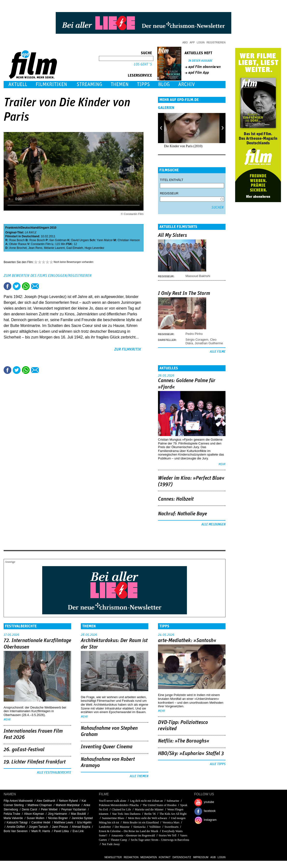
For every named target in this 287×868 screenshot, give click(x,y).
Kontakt (165, 857)
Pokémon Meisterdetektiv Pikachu (119, 805)
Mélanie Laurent (54, 248)
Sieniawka (139, 827)
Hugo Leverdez (94, 248)
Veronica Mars (171, 822)
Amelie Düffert (16, 827)
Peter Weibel (49, 809)
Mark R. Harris (41, 831)
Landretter (105, 827)
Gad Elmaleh (75, 248)
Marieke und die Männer (149, 809)
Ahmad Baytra (81, 827)
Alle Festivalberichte (54, 773)
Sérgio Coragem (197, 340)
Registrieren (216, 42)
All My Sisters (172, 235)
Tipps (143, 84)
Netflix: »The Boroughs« (184, 741)
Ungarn (44, 228)
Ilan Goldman (58, 240)
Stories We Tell (167, 835)
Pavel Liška (61, 831)
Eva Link (78, 831)
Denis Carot (29, 809)
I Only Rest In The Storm (184, 293)
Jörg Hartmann (57, 814)
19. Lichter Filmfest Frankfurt (35, 762)
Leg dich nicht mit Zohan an (146, 801)
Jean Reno (35, 248)
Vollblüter (155, 827)
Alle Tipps (218, 764)
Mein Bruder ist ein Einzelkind (141, 822)
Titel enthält (172, 180)
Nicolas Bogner (58, 818)
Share (26, 286)
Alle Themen (139, 776)
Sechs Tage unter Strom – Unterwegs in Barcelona (160, 840)
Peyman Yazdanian (74, 809)
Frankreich (13, 228)
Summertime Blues (113, 818)
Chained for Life (121, 809)
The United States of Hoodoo (160, 805)
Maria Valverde (13, 818)
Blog (164, 84)
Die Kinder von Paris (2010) (183, 146)
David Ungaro (80, 240)
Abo (185, 42)
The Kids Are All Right (173, 814)
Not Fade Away (111, 844)
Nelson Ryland (68, 801)
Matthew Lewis (64, 822)
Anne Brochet (18, 248)
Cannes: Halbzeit (176, 499)
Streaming (89, 84)
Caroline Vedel (41, 822)
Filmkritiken (51, 84)
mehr (222, 464)
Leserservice (140, 75)
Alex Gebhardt (46, 801)
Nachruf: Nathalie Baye (182, 514)
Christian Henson (129, 240)
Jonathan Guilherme (209, 343)
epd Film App (199, 73)
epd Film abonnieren (205, 67)
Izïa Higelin (84, 822)
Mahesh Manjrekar (68, 805)
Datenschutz (182, 857)
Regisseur (169, 193)
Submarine (173, 801)
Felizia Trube (12, 814)
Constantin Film (41, 244)
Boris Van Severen (16, 831)
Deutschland (30, 228)
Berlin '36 (150, 814)
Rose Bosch (17, 240)
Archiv (187, 84)
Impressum (201, 857)
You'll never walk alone (113, 801)
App (192, 42)
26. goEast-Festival (24, 750)
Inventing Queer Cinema (107, 747)
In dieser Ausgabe (200, 61)
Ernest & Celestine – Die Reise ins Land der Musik (129, 831)
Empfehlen (35, 286)
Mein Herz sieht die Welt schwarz (148, 818)
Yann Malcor (105, 240)
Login (201, 42)
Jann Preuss (60, 827)
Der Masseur (122, 827)
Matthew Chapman (40, 805)
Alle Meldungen (213, 524)
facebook (210, 811)
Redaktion (131, 857)
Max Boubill (78, 814)
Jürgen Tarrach (39, 827)
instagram (210, 820)
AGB (213, 857)
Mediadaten (149, 857)
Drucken (44, 286)
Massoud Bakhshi (198, 276)
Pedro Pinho (194, 334)
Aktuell (18, 84)
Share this (7, 286)
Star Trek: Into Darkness (126, 814)
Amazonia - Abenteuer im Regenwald (133, 835)
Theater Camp (119, 840)
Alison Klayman (34, 814)
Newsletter (113, 857)
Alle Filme (218, 352)
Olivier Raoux (18, 244)
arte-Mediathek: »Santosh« (187, 641)
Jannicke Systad (82, 818)
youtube (209, 802)
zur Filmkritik (128, 349)
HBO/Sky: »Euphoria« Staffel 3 (191, 754)
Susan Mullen (36, 818)
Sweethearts (171, 827)
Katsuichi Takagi (17, 822)
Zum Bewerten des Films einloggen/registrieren (48, 276)
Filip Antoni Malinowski (18, 801)
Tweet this (17, 286)
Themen (120, 84)
